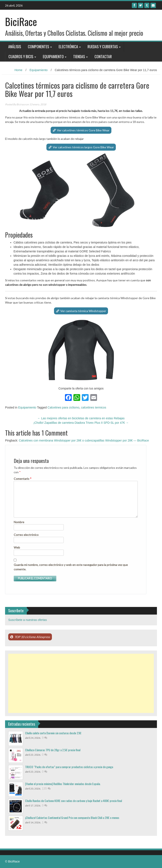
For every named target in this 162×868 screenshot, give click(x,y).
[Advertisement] (81, 683)
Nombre (19, 522)
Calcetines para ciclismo (63, 407)
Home (18, 70)
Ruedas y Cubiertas (103, 47)
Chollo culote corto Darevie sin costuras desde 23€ (53, 733)
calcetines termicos (94, 407)
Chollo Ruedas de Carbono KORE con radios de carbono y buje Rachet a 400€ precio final (74, 801)
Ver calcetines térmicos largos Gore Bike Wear (83, 147)
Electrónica (68, 47)
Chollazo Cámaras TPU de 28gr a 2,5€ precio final (53, 750)
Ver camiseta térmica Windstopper (83, 311)
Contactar (103, 56)
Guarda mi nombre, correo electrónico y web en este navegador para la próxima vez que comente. (71, 567)
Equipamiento (53, 56)
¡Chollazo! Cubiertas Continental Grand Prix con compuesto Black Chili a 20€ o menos (72, 818)
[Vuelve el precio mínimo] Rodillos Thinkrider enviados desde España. (63, 784)
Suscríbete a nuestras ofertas (28, 620)
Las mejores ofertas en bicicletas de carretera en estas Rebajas (81, 418)
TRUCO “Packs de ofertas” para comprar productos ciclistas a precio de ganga (69, 767)
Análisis (15, 47)
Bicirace (21, 104)
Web (17, 547)
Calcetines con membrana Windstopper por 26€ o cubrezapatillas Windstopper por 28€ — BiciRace (84, 440)
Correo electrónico (26, 535)
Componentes (38, 47)
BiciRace (21, 21)
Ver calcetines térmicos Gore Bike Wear (83, 130)
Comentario (23, 479)
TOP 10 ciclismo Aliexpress (32, 637)
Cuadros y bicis (21, 56)
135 (46, 788)
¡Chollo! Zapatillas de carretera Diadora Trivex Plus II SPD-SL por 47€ (81, 423)
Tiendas (79, 56)
